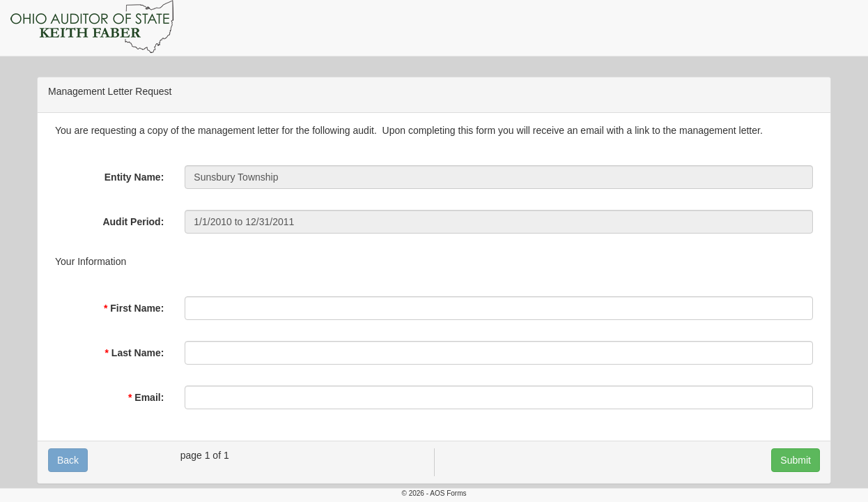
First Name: (137, 308)
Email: (149, 397)
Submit (796, 460)
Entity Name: (134, 177)
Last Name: (138, 353)
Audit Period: (133, 222)
